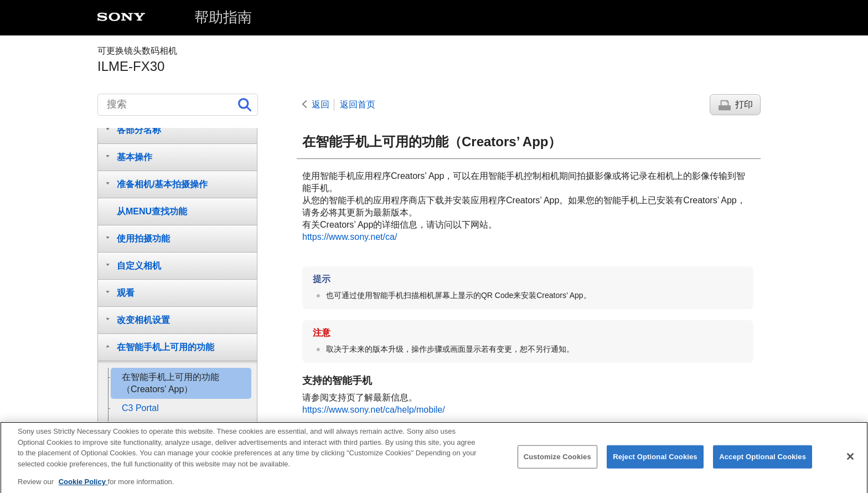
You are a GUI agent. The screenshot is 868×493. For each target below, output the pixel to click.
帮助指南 (223, 17)
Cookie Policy (83, 488)
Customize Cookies (557, 463)
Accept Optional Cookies (763, 463)
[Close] (850, 463)
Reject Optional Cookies (655, 463)
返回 (321, 104)
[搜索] (178, 105)
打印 (744, 104)
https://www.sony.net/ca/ (350, 237)
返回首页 (358, 104)
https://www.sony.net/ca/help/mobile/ (374, 410)
